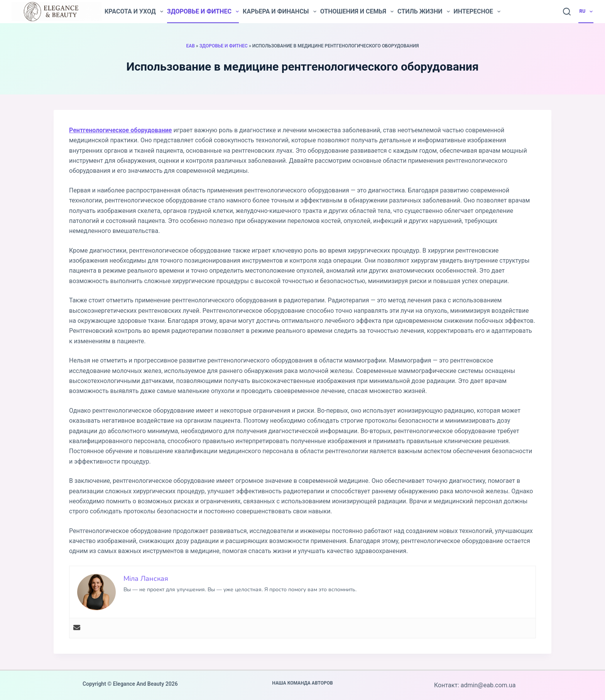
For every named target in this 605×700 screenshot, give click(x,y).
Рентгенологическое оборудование (120, 130)
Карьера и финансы (280, 12)
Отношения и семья (357, 12)
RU (587, 12)
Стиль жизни (424, 12)
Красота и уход (134, 12)
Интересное (477, 12)
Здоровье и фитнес (203, 12)
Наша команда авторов (302, 683)
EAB (190, 46)
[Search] (567, 12)
